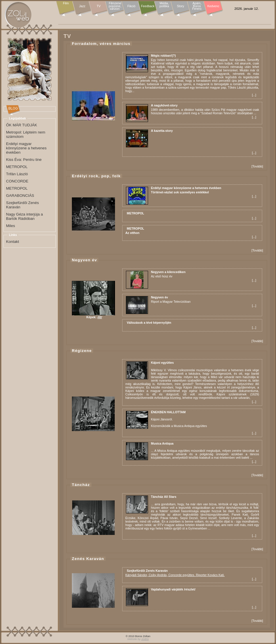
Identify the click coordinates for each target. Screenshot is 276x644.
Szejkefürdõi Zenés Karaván (147, 571)
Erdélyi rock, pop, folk (96, 176)
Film (66, 3)
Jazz (82, 6)
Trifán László (17, 174)
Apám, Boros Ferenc (197, 6)
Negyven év (84, 260)
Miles (10, 226)
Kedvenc (213, 6)
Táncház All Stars (164, 497)
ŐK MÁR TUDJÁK (22, 125)
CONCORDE (17, 181)
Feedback (148, 6)
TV (99, 6)
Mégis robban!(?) (163, 56)
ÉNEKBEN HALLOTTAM (168, 412)
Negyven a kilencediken (168, 272)
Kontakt (13, 242)
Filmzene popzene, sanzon (115, 6)
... (254, 95)
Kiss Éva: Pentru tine (24, 160)
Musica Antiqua (162, 443)
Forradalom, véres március (101, 44)
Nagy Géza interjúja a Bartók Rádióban (24, 216)
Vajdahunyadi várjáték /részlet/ (173, 589)
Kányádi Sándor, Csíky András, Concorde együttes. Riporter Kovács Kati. (175, 575)
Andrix (145, 639)
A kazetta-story (162, 131)
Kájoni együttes (162, 363)
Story (181, 6)
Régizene (82, 351)
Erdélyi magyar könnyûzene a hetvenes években (186, 188)
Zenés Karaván (88, 559)
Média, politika (164, 5)
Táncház (81, 485)
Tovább (257, 166)
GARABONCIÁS (20, 196)
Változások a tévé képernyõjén (149, 323)
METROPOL (135, 213)
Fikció (131, 6)
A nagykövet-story (164, 105)
